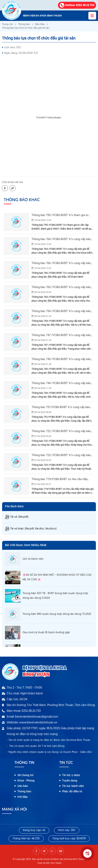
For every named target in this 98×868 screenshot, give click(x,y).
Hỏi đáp (22, 797)
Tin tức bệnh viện (73, 786)
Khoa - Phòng (26, 781)
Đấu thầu (40, 24)
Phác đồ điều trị (72, 792)
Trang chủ (7, 24)
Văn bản (23, 786)
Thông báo (24, 24)
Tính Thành (56, 863)
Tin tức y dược (71, 775)
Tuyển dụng (70, 781)
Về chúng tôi (25, 775)
